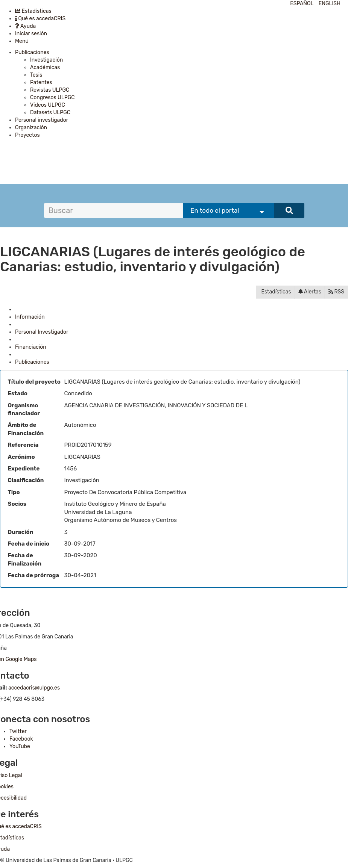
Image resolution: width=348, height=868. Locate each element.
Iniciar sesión (31, 34)
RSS (336, 292)
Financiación (31, 347)
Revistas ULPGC (50, 90)
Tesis (36, 75)
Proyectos (27, 135)
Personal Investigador (42, 332)
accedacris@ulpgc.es (34, 688)
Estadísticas (33, 11)
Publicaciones (32, 52)
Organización (31, 128)
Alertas (310, 292)
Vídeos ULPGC (48, 105)
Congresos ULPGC (52, 98)
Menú (22, 41)
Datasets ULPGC (50, 113)
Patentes (41, 82)
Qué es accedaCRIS (40, 19)
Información (30, 317)
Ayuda (25, 26)
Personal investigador (42, 120)
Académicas (45, 67)
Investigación (46, 60)
